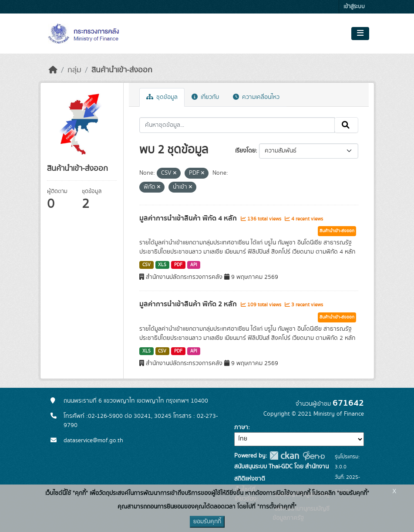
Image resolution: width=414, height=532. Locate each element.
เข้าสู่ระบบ (354, 7)
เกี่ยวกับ (205, 97)
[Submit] (346, 125)
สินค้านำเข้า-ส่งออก (122, 70)
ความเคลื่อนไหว (256, 97)
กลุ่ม (74, 70)
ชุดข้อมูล (162, 97)
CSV (146, 265)
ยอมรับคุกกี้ (207, 522)
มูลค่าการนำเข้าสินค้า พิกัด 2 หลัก (189, 304)
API (194, 265)
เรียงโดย (245, 151)
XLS (162, 265)
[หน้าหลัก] (53, 70)
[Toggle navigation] (360, 34)
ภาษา (241, 427)
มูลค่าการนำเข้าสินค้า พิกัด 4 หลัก (189, 218)
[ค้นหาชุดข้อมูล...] (237, 125)
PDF (178, 265)
